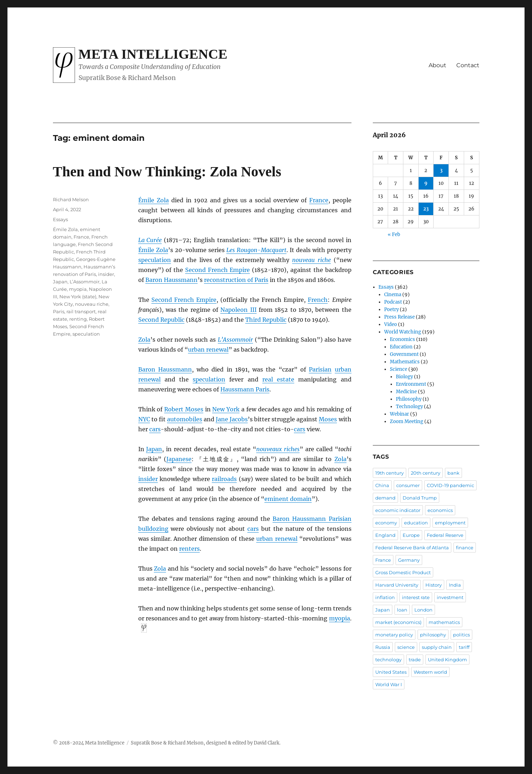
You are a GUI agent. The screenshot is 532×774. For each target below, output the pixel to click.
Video (391, 324)
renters (189, 549)
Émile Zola (65, 229)
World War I (389, 684)
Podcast (393, 302)
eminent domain (288, 499)
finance (465, 548)
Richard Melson (71, 199)
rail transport (81, 311)
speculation (155, 260)
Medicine (406, 392)
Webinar (399, 414)
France (319, 200)
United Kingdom (447, 660)
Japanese (179, 459)
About (437, 65)
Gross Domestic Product (403, 572)
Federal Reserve (445, 535)
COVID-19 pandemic (450, 485)
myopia (340, 618)
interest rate (416, 597)
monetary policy (394, 635)
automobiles (185, 419)
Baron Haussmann (171, 280)
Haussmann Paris (245, 389)
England (385, 535)
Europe (411, 535)
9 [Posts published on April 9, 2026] (426, 183)
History (434, 585)
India (455, 585)
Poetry (391, 309)
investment (450, 597)
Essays (60, 219)
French (318, 300)
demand (385, 498)
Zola (144, 340)
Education (401, 347)
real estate (278, 379)
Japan (154, 449)
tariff (464, 647)
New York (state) (78, 297)
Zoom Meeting (407, 421)
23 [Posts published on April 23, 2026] (426, 209)
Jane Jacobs (232, 419)
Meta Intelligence (153, 54)
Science (399, 369)
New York (226, 409)
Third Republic (266, 320)
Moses (328, 419)
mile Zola (155, 200)
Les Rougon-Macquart (256, 250)
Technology (409, 407)
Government (404, 354)
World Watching (403, 332)
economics (440, 510)
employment (450, 523)
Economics (402, 339)
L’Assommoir (235, 340)
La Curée (150, 240)
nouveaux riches (278, 449)
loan (402, 610)
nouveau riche (92, 304)
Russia (383, 647)
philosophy (433, 635)
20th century (426, 473)
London (423, 610)
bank (453, 473)
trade (415, 660)
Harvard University (397, 585)
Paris (316, 369)
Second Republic (161, 320)
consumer (408, 485)
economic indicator (398, 510)
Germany (409, 560)
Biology (404, 377)
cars (155, 429)
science (406, 647)
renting (78, 319)
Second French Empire (218, 270)
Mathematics (405, 362)
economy (386, 523)
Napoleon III (238, 310)
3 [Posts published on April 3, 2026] (441, 170)
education (416, 523)
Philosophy (409, 399)
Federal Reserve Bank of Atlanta (412, 548)
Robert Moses (184, 409)
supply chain (437, 647)
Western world (430, 672)
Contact (468, 65)
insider (148, 479)
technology (388, 660)
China (382, 485)
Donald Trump (420, 498)
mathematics (444, 622)
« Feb (394, 234)
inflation (385, 597)
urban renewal (208, 349)
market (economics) (398, 622)
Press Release (399, 317)
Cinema (393, 295)
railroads (224, 479)
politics (461, 635)
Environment (411, 384)
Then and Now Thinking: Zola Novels (167, 172)
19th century (389, 473)
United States (391, 672)
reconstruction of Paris (236, 280)
